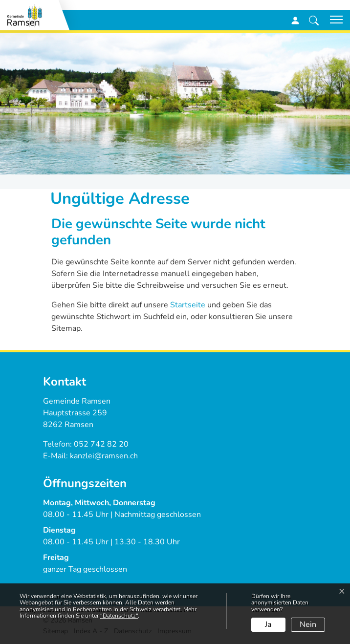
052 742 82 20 (101, 444)
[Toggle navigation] (333, 20)
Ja (268, 624)
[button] (314, 20)
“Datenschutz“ (119, 616)
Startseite (188, 305)
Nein (308, 624)
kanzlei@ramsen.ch (104, 456)
